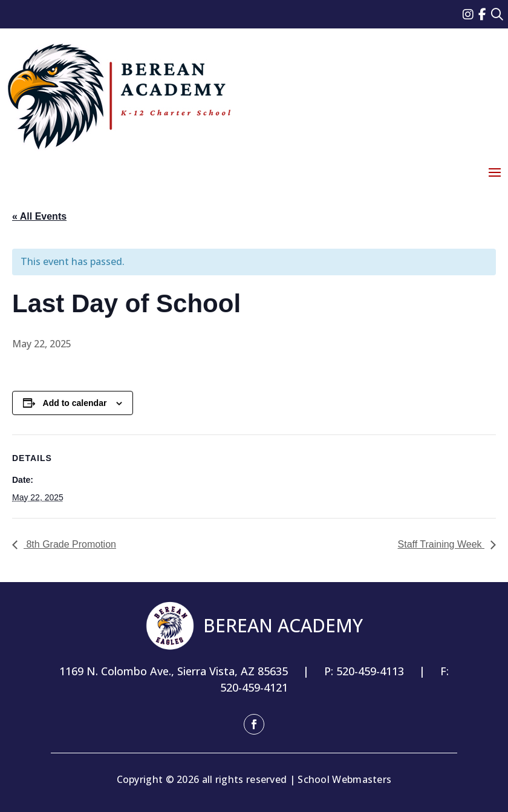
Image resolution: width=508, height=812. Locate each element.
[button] (495, 172)
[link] (471, 14)
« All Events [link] (39, 216)
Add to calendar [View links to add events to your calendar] (75, 403)
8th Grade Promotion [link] (70, 544)
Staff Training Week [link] (441, 544)
